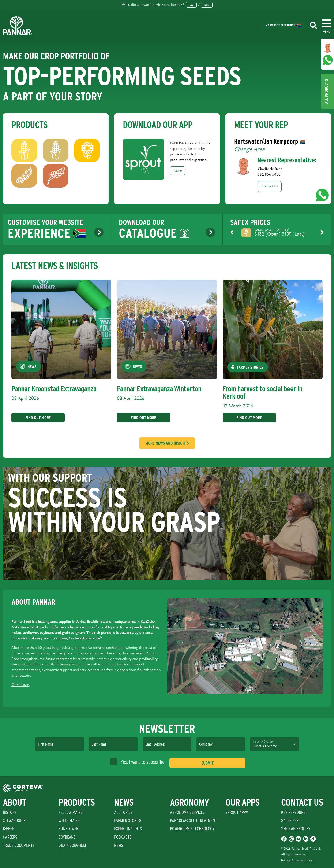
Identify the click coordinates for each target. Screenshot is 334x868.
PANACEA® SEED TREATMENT (193, 820)
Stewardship (14, 820)
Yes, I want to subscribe (137, 762)
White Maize (69, 820)
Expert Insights (128, 829)
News (119, 845)
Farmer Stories (128, 820)
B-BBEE (8, 829)
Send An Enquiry (296, 829)
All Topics (123, 812)
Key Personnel (294, 812)
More (178, 171)
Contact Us (270, 186)
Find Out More (36, 418)
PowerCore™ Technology (192, 829)
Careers (10, 837)
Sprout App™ (237, 812)
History (10, 812)
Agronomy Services (187, 812)
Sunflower (68, 829)
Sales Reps (291, 820)
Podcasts (123, 837)
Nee (207, 5)
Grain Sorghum (72, 845)
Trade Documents (19, 845)
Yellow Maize (71, 812)
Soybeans (67, 837)
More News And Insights (167, 443)
